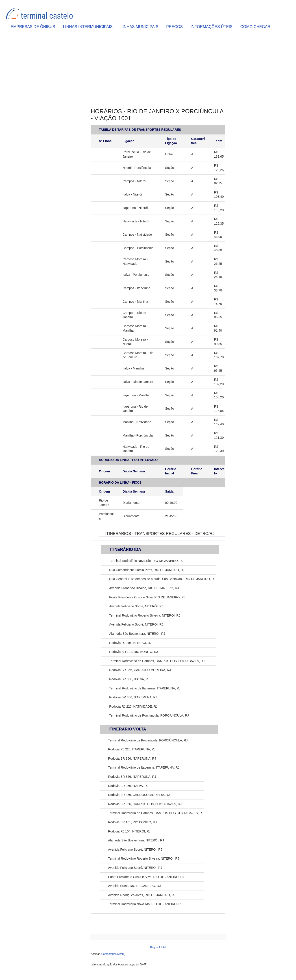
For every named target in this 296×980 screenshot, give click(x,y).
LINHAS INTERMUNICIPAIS (88, 27)
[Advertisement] (158, 70)
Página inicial (158, 947)
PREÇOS (174, 27)
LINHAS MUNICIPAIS (139, 27)
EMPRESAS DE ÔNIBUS (33, 27)
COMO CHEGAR (255, 27)
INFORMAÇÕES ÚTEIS (212, 27)
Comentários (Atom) (113, 954)
